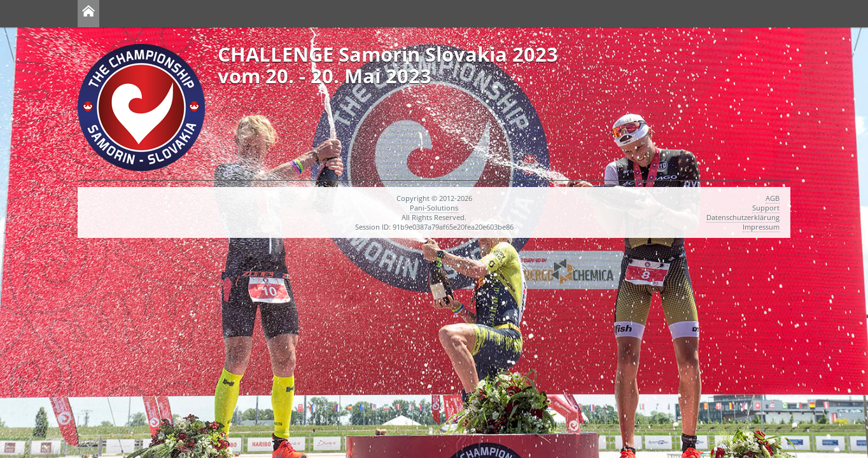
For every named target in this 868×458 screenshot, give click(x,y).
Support (766, 208)
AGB (773, 198)
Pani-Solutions (434, 208)
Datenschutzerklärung (743, 217)
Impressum (761, 227)
